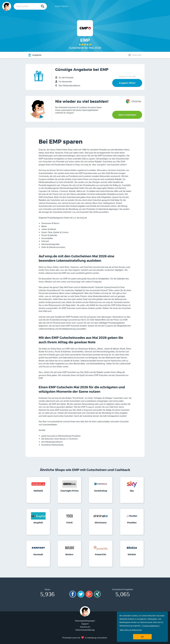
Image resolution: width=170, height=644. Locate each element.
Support (85, 624)
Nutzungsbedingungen (85, 621)
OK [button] (142, 637)
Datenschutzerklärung (85, 630)
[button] (131, 630)
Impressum (85, 627)
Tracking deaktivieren (151, 626)
